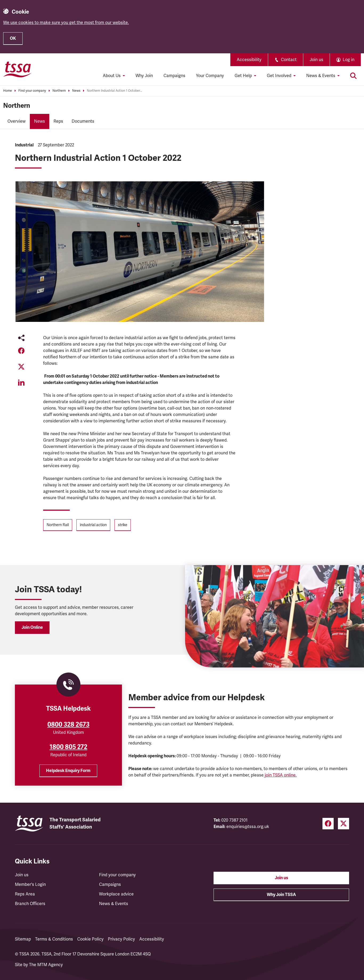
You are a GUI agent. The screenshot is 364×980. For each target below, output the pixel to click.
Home (8, 91)
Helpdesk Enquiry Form (68, 771)
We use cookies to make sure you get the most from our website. (66, 23)
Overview (17, 121)
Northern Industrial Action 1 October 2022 (115, 91)
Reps (58, 121)
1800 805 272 (68, 747)
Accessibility (249, 60)
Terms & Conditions (54, 939)
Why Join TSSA (281, 895)
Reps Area (25, 894)
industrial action (93, 525)
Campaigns (174, 76)
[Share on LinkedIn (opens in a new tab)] (21, 383)
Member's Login (30, 885)
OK (13, 38)
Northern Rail (58, 525)
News (76, 91)
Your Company (210, 76)
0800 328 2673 (68, 725)
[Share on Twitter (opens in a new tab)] (21, 367)
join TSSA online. (280, 775)
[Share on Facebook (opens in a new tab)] (21, 351)
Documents (83, 121)
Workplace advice (116, 894)
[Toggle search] (353, 76)
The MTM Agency (46, 965)
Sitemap (23, 939)
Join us (316, 60)
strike (123, 525)
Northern (59, 91)
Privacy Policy (121, 939)
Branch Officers (30, 904)
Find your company (32, 91)
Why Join (144, 76)
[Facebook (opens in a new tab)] (328, 824)
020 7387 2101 (234, 820)
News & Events (114, 904)
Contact (286, 60)
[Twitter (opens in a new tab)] (343, 824)
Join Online (32, 627)
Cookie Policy (90, 939)
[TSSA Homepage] (17, 69)
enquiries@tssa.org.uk (248, 827)
